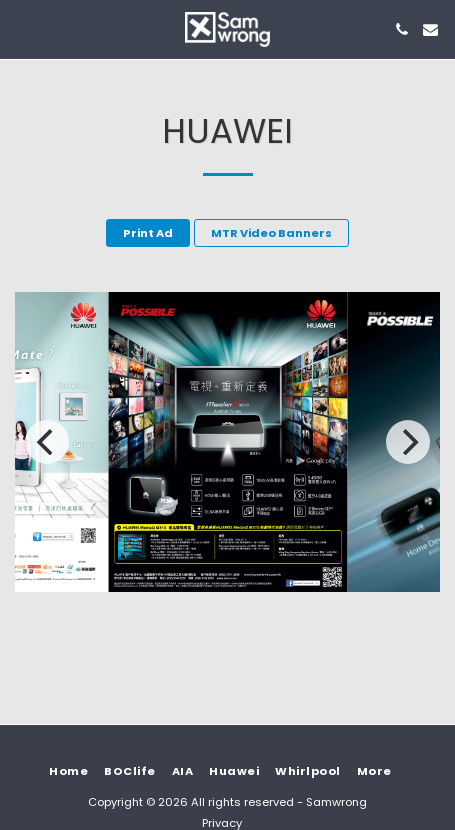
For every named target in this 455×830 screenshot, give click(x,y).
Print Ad (148, 233)
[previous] (47, 442)
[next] (408, 442)
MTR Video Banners (271, 233)
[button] (22, 29)
